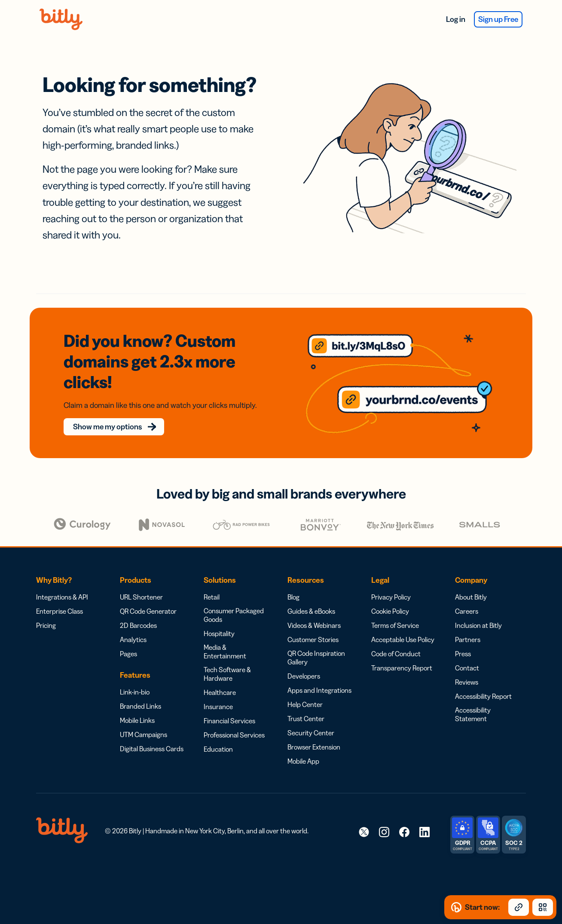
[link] (364, 819)
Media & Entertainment (225, 639)
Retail (212, 584)
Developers (304, 663)
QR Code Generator (148, 598)
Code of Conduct (396, 641)
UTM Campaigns (144, 722)
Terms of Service (395, 612)
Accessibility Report (483, 683)
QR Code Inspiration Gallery (316, 645)
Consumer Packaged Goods (234, 602)
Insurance (218, 694)
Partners (468, 627)
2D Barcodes (138, 612)
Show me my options (112, 414)
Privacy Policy (391, 584)
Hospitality (219, 621)
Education (218, 736)
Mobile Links (137, 707)
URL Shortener (141, 584)
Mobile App (303, 748)
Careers (467, 598)
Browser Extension (314, 734)
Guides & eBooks (311, 598)
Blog (293, 584)
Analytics (133, 627)
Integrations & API (62, 584)
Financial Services (229, 708)
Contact (467, 655)
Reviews (467, 669)
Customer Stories (313, 627)
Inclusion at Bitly (478, 612)
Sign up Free (498, 19)
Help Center (305, 691)
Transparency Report (402, 655)
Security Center (311, 720)
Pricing (46, 612)
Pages (128, 641)
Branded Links (140, 693)
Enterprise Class (60, 598)
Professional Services (234, 722)
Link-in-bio (135, 679)
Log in (456, 19)
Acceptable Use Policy (403, 627)
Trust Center (306, 706)
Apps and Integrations (319, 677)
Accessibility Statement (473, 701)
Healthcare (220, 679)
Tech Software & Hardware (227, 661)
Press (463, 641)
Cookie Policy (390, 598)
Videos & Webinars (314, 612)
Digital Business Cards (152, 736)
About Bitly (471, 584)
